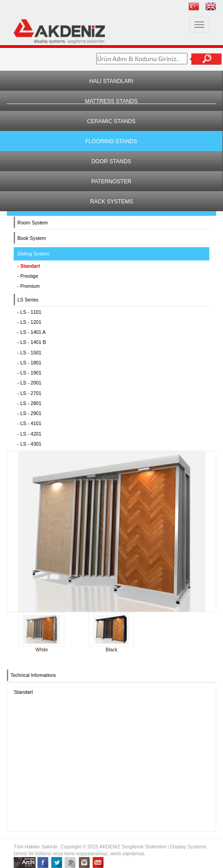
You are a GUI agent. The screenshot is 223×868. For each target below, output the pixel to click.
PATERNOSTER (111, 182)
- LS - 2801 (29, 403)
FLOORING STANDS (111, 141)
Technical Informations (33, 675)
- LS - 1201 (29, 322)
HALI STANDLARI (111, 81)
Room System (33, 223)
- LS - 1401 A (31, 332)
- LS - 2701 (29, 393)
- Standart (29, 266)
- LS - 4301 (29, 444)
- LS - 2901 (29, 413)
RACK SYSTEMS (111, 202)
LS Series (28, 300)
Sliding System (33, 254)
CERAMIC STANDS (111, 121)
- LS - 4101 (29, 423)
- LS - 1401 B (32, 342)
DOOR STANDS (111, 161)
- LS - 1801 (29, 363)
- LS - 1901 (29, 373)
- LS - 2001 (29, 383)
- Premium (29, 286)
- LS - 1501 (29, 353)
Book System (32, 238)
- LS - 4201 (29, 434)
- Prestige (28, 276)
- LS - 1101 (29, 312)
